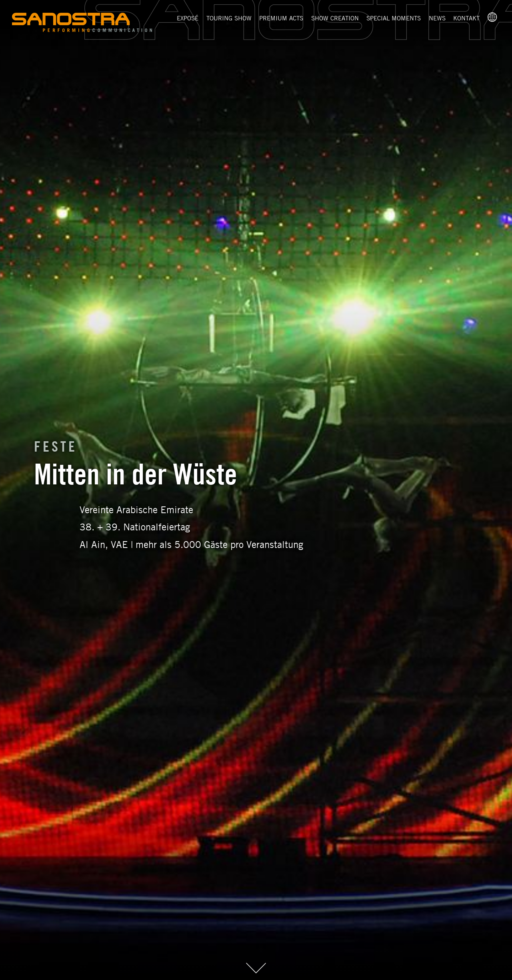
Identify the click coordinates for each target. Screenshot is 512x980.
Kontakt (466, 18)
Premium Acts (281, 18)
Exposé (188, 18)
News (437, 18)
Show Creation (335, 18)
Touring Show (229, 18)
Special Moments (394, 18)
